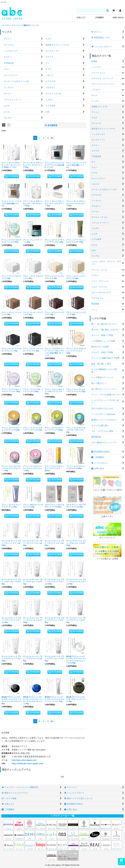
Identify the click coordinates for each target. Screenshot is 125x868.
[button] (121, 862)
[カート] (113, 11)
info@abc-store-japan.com (24, 760)
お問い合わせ (118, 18)
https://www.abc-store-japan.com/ (27, 763)
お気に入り (81, 18)
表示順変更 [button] (51, 125)
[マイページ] (120, 11)
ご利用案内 (99, 18)
